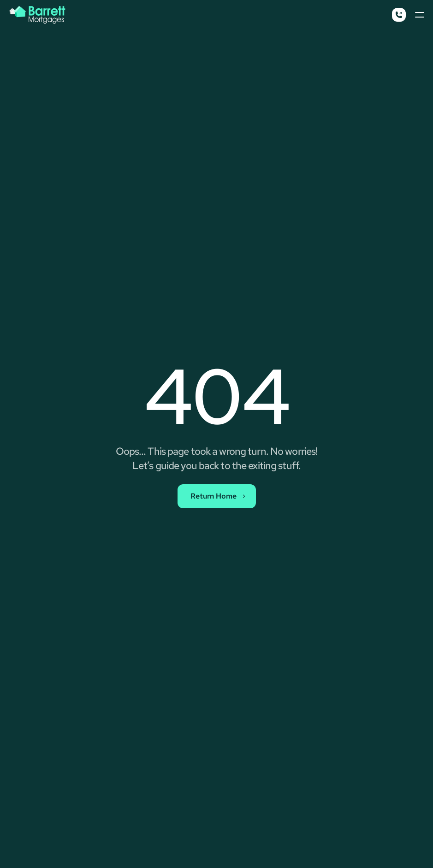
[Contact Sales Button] (217, 496)
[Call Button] (399, 15)
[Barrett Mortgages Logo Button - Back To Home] (37, 15)
